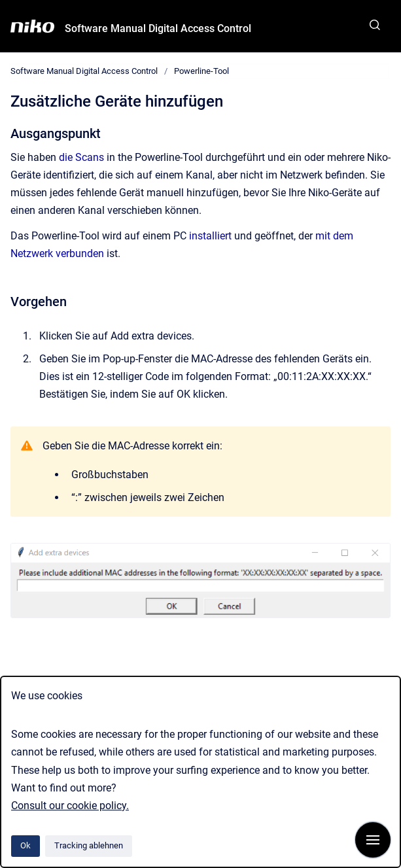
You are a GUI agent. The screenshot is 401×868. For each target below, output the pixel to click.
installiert (210, 236)
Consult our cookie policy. (70, 806)
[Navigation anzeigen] (373, 840)
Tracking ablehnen (89, 845)
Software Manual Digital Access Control (158, 28)
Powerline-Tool (201, 71)
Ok (26, 845)
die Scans (81, 157)
